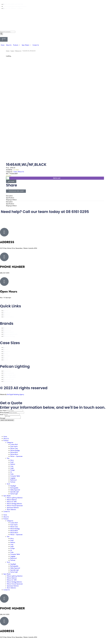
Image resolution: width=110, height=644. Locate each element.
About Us (6, 439)
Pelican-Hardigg (15, 451)
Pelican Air (18, 51)
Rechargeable (14, 488)
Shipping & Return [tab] (11, 200)
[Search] (1, 34)
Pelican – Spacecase (16, 457)
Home (8, 51)
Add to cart (57, 178)
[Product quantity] (8, 178)
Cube (12, 475)
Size (8, 459)
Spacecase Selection (13, 508)
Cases (12, 51)
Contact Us (7, 512)
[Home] (3, 45)
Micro (12, 461)
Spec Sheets (7, 496)
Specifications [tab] (10, 198)
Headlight (13, 486)
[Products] (17, 45)
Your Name (4, 411)
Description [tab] (9, 196)
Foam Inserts (14, 447)
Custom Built (14, 445)
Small (12, 463)
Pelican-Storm (14, 455)
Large (12, 469)
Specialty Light (15, 492)
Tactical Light (14, 494)
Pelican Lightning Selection (15, 498)
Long (12, 467)
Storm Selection (11, 510)
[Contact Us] (36, 45)
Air (11, 473)
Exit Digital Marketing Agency (16, 394)
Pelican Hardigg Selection (14, 504)
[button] (6, 188)
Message (3, 419)
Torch (8, 484)
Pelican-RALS (14, 453)
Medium (13, 465)
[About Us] (9, 45)
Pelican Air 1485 (12, 502)
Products (6, 441)
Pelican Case (14, 449)
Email (2, 415)
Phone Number (4, 413)
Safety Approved (15, 490)
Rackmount (13, 480)
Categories (10, 443)
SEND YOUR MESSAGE (7, 421)
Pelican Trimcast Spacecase (15, 506)
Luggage (13, 478)
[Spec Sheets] (26, 45)
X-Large (12, 471)
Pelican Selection (12, 500)
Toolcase (13, 482)
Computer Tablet (15, 477)
